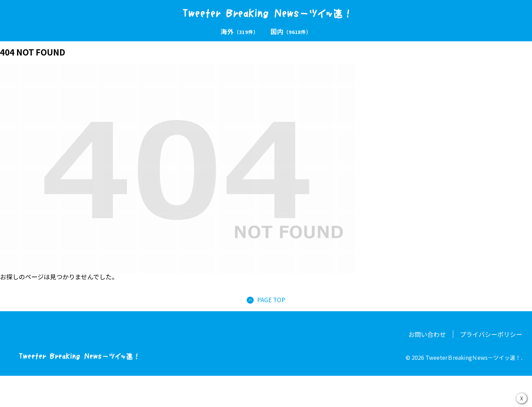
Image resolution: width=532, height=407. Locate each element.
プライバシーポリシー (491, 334)
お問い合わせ (427, 334)
